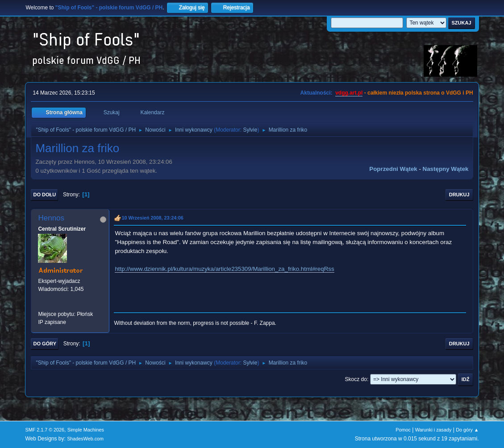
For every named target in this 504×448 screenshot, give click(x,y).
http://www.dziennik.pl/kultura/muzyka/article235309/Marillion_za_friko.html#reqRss (224, 269)
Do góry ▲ (467, 430)
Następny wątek (446, 169)
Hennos (51, 218)
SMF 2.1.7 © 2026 (45, 430)
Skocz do (356, 379)
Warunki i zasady (433, 430)
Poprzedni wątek (393, 169)
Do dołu (44, 195)
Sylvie (250, 130)
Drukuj (459, 195)
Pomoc (403, 430)
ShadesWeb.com (85, 439)
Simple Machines (86, 430)
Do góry (45, 344)
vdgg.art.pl (349, 93)
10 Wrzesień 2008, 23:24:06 (152, 218)
